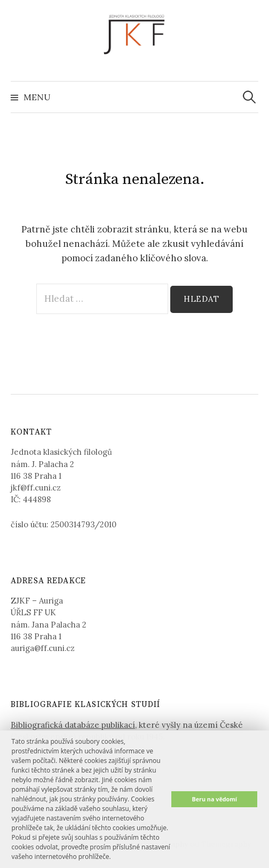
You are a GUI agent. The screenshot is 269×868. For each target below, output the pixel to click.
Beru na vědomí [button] (214, 799)
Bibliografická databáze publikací (73, 725)
